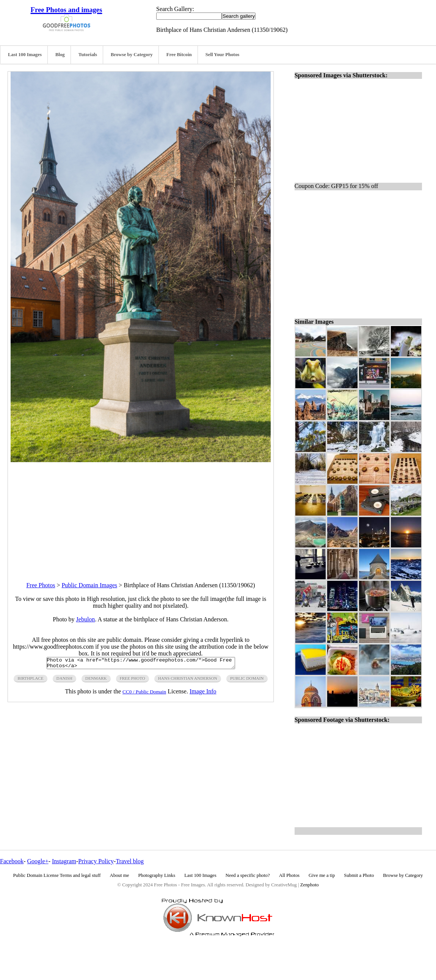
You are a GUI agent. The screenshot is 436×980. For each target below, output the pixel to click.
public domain (247, 681)
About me (120, 875)
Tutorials (88, 55)
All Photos (289, 875)
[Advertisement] (141, 515)
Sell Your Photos (223, 55)
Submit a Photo (359, 875)
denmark (96, 681)
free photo (133, 681)
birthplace (30, 681)
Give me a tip (322, 875)
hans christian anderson (188, 681)
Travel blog (130, 861)
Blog (60, 55)
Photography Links (157, 875)
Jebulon (86, 619)
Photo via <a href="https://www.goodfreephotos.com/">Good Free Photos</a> (141, 664)
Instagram (64, 861)
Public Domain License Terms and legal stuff (57, 875)
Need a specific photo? (248, 875)
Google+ (38, 861)
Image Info (203, 694)
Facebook (12, 861)
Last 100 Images (25, 55)
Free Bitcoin (179, 55)
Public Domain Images (89, 585)
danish (64, 681)
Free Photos (41, 585)
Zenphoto (310, 885)
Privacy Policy (96, 861)
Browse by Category (132, 55)
